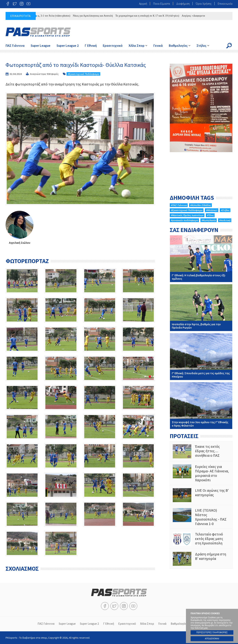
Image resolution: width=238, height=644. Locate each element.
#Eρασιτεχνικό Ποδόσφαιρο (83, 74)
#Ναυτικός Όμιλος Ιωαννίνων (187, 215)
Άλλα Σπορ (137, 46)
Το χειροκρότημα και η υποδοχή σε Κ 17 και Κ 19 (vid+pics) (150, 16)
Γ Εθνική (91, 46)
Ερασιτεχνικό (113, 46)
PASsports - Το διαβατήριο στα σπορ (38, 32)
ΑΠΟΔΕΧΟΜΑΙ (212, 639)
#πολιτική (225, 220)
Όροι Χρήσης (204, 4)
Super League (41, 46)
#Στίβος (225, 210)
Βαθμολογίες (178, 46)
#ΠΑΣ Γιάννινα (179, 205)
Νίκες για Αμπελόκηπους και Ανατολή (95, 16)
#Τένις (210, 215)
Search (229, 46)
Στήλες (201, 46)
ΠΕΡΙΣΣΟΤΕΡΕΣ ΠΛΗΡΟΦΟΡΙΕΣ (212, 632)
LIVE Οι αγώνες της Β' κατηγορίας (201, 495)
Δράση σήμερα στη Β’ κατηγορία (201, 559)
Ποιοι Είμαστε (162, 4)
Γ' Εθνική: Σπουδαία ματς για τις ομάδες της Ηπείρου (201, 357)
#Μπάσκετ (212, 210)
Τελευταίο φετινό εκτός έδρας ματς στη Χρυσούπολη (201, 539)
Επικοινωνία (225, 4)
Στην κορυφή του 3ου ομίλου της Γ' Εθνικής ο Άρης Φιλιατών (201, 406)
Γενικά (158, 46)
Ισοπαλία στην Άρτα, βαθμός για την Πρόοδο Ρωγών (201, 308)
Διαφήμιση (183, 4)
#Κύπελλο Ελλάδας (200, 205)
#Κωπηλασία (209, 220)
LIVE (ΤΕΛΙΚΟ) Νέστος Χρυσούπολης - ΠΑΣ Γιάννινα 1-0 (201, 517)
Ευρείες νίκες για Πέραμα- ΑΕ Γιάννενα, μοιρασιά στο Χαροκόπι (201, 473)
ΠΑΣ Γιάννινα (15, 46)
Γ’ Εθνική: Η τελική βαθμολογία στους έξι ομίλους (201, 259)
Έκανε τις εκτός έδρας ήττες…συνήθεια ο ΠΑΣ (201, 451)
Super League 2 (68, 46)
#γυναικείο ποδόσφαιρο (184, 220)
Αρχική (143, 4)
